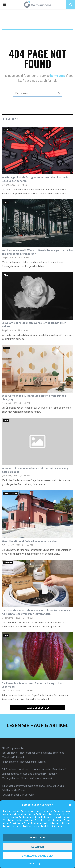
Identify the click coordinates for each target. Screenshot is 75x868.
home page (58, 76)
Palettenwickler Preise (13, 790)
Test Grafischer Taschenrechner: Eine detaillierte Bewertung (33, 753)
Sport (6, 202)
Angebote (8, 129)
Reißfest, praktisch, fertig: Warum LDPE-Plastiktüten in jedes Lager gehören (35, 179)
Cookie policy (34, 863)
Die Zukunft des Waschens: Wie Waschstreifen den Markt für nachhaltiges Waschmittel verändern (37, 612)
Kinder (7, 348)
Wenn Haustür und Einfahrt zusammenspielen (29, 541)
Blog (6, 275)
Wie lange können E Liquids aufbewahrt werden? (27, 778)
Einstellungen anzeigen (37, 856)
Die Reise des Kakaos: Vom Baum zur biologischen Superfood (32, 685)
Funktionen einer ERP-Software (18, 795)
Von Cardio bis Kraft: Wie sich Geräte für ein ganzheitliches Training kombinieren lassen (37, 252)
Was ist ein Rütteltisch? (14, 757)
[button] (70, 805)
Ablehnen (37, 847)
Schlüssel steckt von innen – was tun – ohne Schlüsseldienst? (34, 769)
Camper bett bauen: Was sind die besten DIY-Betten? (29, 774)
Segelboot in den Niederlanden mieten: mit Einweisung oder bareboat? (35, 470)
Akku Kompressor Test (13, 748)
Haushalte (8, 562)
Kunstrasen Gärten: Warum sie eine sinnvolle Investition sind (33, 786)
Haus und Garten (11, 493)
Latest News (10, 119)
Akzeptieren (37, 838)
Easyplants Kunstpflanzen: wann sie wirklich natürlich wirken (34, 325)
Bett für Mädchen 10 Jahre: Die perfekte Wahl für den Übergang (34, 398)
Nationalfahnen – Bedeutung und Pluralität (24, 762)
